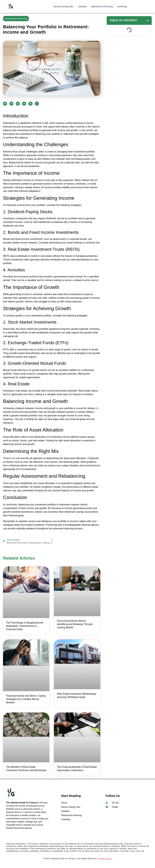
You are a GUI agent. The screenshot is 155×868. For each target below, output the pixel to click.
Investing (122, 7)
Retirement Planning (102, 7)
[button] (5, 104)
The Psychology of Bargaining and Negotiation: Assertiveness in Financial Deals (25, 626)
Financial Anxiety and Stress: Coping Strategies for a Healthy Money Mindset (26, 699)
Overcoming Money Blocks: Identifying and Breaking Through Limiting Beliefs (75, 624)
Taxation (82, 7)
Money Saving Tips (63, 7)
